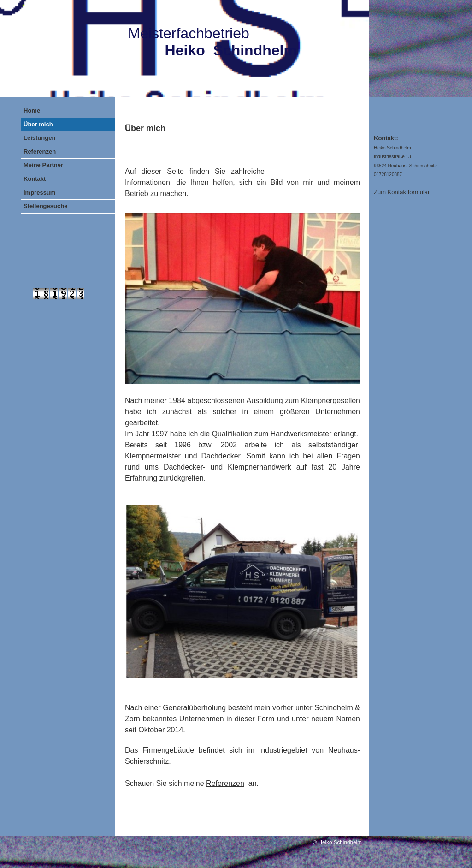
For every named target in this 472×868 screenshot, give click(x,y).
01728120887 (388, 175)
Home (32, 110)
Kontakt (35, 179)
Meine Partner (43, 165)
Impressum (39, 193)
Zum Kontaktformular (402, 192)
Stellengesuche (45, 206)
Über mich (38, 124)
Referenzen (40, 152)
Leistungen (39, 138)
